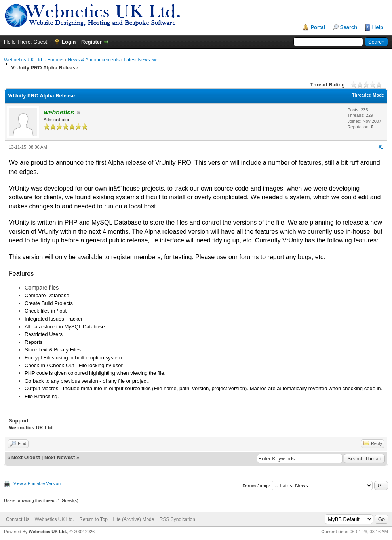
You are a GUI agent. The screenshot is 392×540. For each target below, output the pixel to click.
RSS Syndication (177, 519)
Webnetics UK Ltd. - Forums (34, 60)
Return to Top (93, 519)
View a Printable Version (37, 483)
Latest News (137, 60)
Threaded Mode (368, 95)
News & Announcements (94, 60)
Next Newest (60, 457)
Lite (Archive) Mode (133, 519)
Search (349, 27)
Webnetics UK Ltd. (54, 519)
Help (378, 27)
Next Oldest (26, 457)
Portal (318, 27)
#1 (381, 147)
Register (91, 42)
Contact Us (18, 519)
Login (69, 42)
